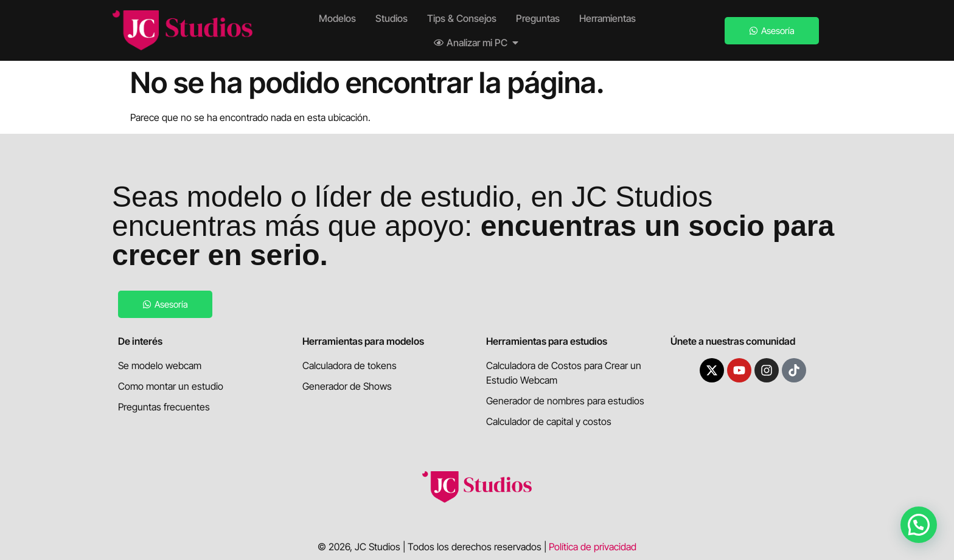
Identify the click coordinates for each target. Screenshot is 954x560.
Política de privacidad (593, 547)
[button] (919, 525)
